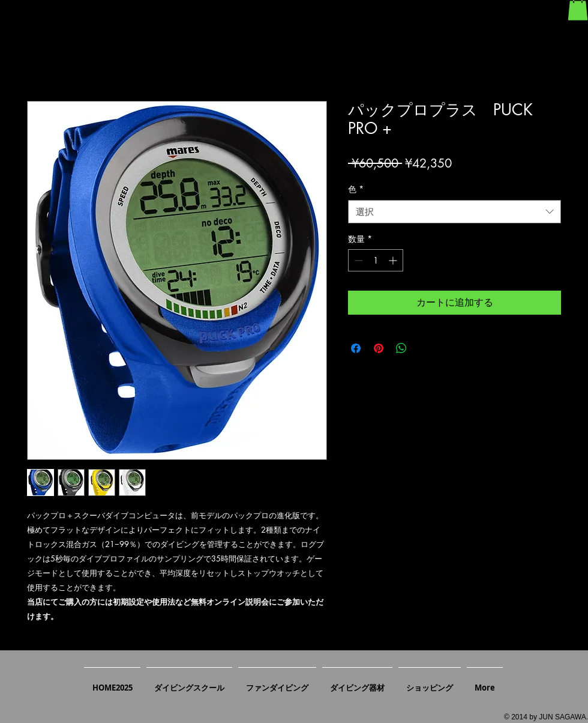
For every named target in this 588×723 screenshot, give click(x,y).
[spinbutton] (376, 260)
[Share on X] (424, 348)
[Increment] (394, 260)
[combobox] (454, 212)
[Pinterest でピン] (379, 348)
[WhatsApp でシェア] (401, 348)
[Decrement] (357, 260)
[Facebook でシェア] (356, 348)
